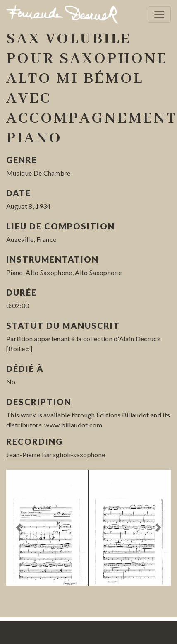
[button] (19, 528)
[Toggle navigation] (159, 14)
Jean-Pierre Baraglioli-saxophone (56, 455)
